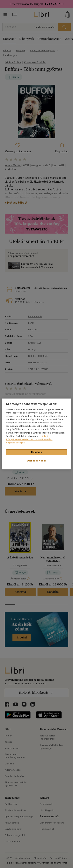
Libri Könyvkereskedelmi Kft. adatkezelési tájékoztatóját (29, 439)
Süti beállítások (36, 461)
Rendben (37, 452)
